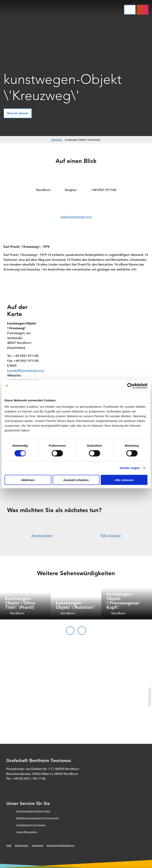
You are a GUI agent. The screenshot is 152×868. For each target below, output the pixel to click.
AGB (9, 845)
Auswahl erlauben (76, 480)
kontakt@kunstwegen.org (26, 371)
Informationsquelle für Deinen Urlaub (33, 811)
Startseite (57, 140)
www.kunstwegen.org (76, 217)
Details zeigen (130, 468)
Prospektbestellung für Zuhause (31, 825)
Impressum (38, 845)
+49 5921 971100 (104, 190)
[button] (18, 113)
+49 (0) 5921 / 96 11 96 (29, 779)
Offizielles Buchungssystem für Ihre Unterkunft (38, 818)
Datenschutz (22, 845)
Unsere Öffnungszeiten (27, 832)
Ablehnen (28, 480)
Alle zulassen (124, 480)
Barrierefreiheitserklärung (61, 845)
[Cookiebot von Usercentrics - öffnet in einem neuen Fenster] (130, 386)
